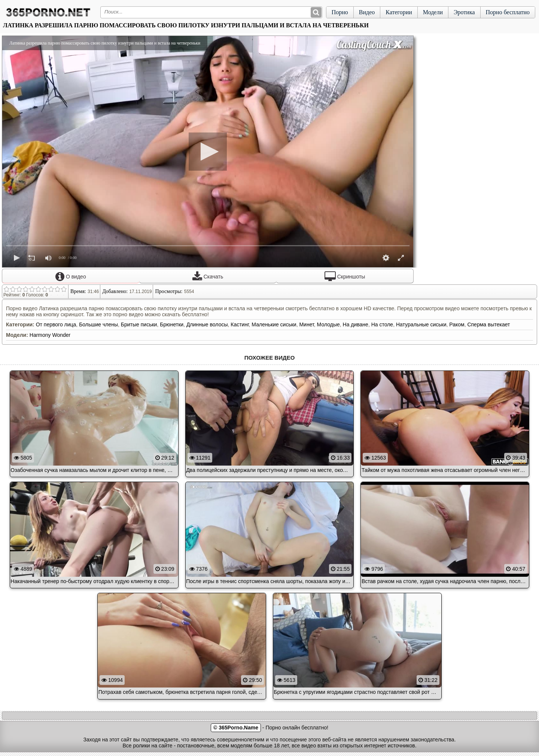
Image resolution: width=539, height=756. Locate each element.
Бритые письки (139, 324)
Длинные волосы (207, 324)
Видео (367, 12)
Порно (340, 12)
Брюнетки (172, 324)
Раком (457, 324)
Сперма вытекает (488, 324)
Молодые (328, 324)
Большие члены (98, 324)
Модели (433, 12)
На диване (356, 324)
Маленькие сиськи (274, 324)
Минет (306, 324)
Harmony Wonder (50, 335)
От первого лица (56, 324)
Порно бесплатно (508, 12)
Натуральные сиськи (421, 324)
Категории (399, 12)
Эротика (464, 12)
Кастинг (240, 324)
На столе (382, 324)
